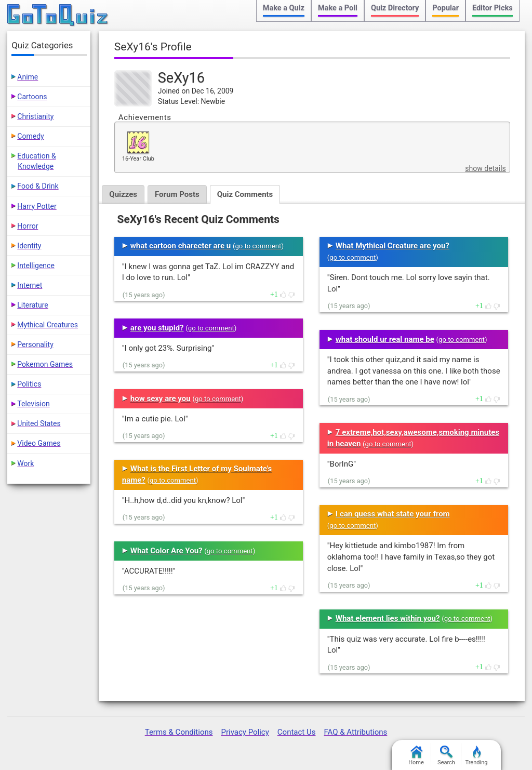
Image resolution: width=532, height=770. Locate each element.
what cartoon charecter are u (181, 246)
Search (446, 756)
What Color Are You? (167, 551)
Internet (30, 285)
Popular (445, 8)
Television (33, 404)
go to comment (258, 246)
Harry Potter (37, 206)
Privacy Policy (245, 732)
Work (25, 463)
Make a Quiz (284, 8)
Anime (28, 77)
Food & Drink (38, 186)
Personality (35, 344)
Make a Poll (338, 8)
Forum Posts (177, 194)
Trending (477, 756)
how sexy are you (161, 399)
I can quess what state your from (393, 514)
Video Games (39, 443)
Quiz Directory (395, 8)
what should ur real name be (385, 339)
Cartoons (32, 97)
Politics (29, 384)
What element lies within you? (388, 618)
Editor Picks (493, 8)
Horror (28, 226)
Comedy (30, 136)
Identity (29, 246)
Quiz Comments (245, 194)
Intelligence (36, 265)
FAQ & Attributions (355, 732)
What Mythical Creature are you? (393, 246)
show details (485, 168)
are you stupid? (157, 328)
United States (39, 423)
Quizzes (123, 194)
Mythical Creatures (48, 325)
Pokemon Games (45, 364)
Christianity (35, 116)
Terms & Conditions (179, 732)
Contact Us (297, 732)
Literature (32, 305)
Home (416, 756)
